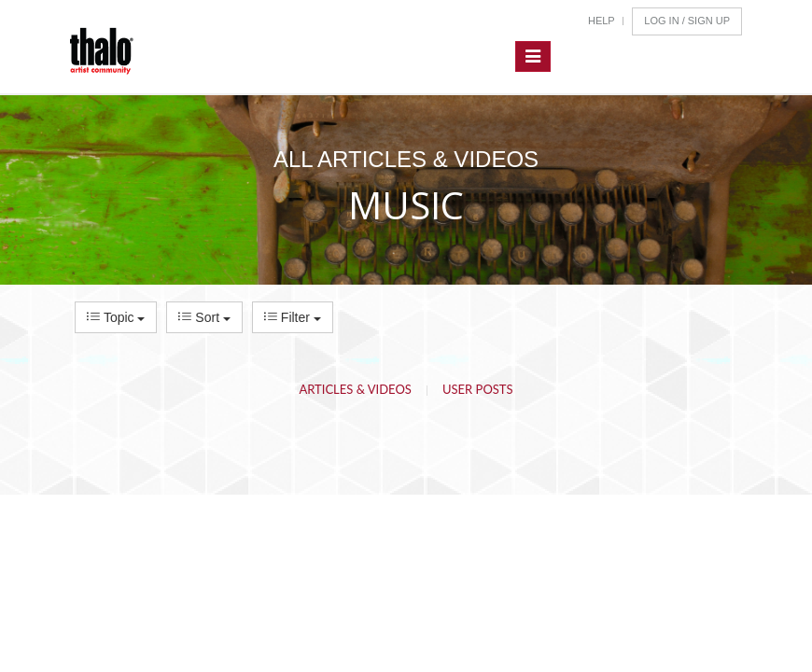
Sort (204, 317)
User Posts (478, 389)
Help (602, 21)
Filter (293, 317)
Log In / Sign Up (687, 21)
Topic (116, 317)
